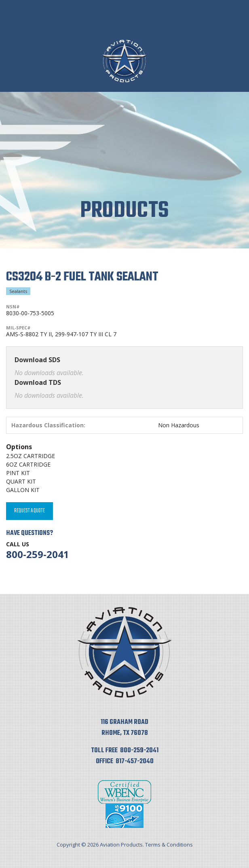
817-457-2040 (135, 762)
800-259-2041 (38, 554)
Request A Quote (30, 511)
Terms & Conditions (169, 845)
